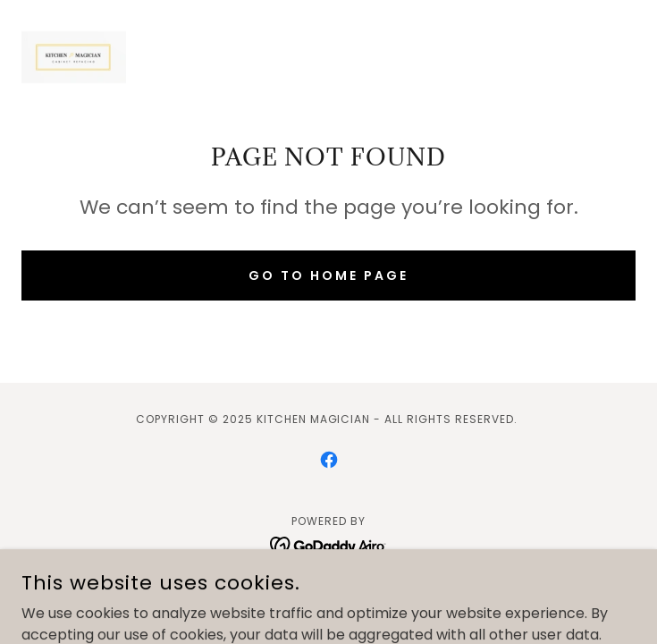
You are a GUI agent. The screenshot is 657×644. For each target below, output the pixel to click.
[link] (74, 57)
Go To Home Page (328, 275)
